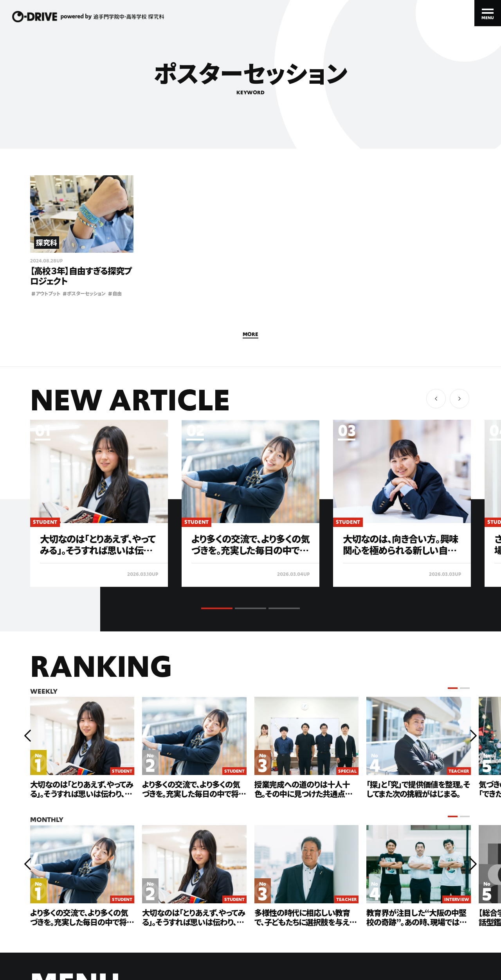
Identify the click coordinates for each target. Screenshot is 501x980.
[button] (460, 399)
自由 (115, 293)
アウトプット (46, 293)
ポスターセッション (84, 293)
